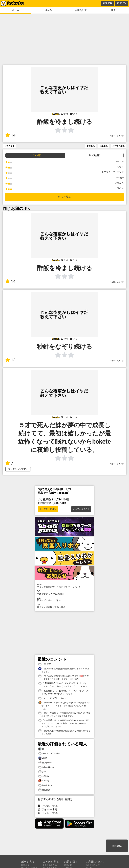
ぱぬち (120, 188)
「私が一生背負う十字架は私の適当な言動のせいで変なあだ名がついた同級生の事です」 (64, 714)
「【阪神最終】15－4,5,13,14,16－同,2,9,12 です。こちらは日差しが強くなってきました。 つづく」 (64, 685)
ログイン (122, 3)
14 (10, 135)
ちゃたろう (45, 785)
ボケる (48, 10)
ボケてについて (93, 865)
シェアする (10, 146)
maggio (120, 178)
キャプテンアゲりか (49, 753)
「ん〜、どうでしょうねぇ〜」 (54, 698)
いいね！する (48, 806)
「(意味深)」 (46, 664)
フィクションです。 (18, 469)
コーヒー (119, 161)
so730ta (44, 776)
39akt (43, 758)
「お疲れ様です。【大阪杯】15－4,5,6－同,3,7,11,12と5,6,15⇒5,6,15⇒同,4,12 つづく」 (64, 692)
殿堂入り (25, 865)
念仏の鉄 (44, 790)
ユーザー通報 (118, 146)
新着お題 (68, 865)
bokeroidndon (46, 767)
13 (10, 360)
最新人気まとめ (50, 865)
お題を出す (81, 10)
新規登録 (107, 3)
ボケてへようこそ (81, 509)
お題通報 (103, 146)
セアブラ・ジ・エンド (113, 172)
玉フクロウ (45, 763)
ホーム (16, 10)
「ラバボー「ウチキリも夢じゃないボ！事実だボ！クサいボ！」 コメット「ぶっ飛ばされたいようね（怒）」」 (64, 705)
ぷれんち (119, 183)
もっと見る (64, 197)
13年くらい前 (117, 136)
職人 (113, 10)
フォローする (48, 809)
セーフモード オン (48, 509)
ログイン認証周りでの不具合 (64, 606)
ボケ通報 (91, 146)
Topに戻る (117, 846)
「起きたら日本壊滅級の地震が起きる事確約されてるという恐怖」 (64, 732)
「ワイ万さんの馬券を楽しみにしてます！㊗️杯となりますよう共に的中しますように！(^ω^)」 (64, 677)
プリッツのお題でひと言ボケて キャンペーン (64, 586)
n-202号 (44, 781)
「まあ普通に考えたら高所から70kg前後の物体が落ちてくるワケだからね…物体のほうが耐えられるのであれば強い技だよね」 (64, 723)
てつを (120, 167)
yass (42, 772)
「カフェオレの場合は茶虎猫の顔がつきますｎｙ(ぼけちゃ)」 (64, 670)
